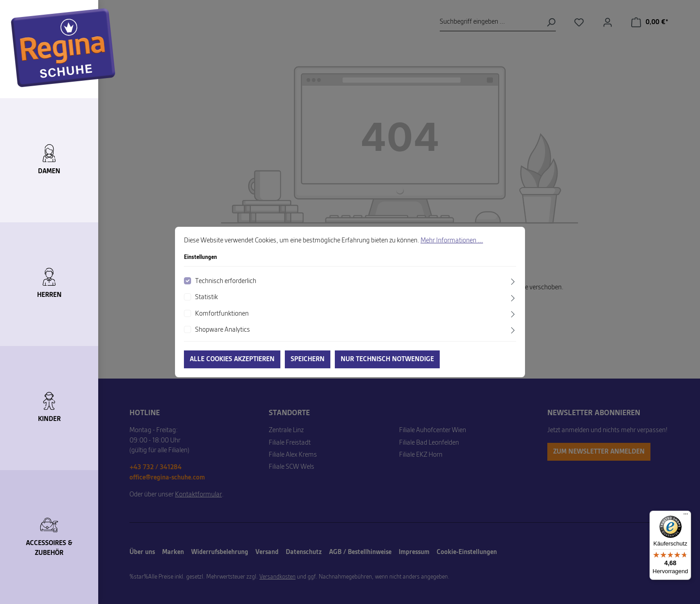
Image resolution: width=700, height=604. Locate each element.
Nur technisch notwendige (387, 359)
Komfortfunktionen (222, 314)
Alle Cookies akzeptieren (232, 359)
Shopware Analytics (223, 330)
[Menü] (686, 516)
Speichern (308, 359)
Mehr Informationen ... (452, 241)
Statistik (206, 297)
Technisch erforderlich (226, 281)
